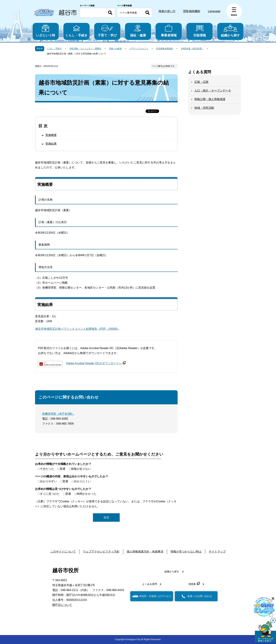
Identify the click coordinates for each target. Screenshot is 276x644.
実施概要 (51, 135)
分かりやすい (48, 481)
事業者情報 (169, 31)
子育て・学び (107, 31)
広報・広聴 (201, 82)
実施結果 (51, 144)
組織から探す (230, 31)
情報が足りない (81, 469)
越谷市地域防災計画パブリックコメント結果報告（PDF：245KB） (77, 329)
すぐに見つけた (50, 494)
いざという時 (46, 31)
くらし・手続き (76, 31)
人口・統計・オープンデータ (213, 91)
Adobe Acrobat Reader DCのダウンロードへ (96, 363)
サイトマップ (217, 552)
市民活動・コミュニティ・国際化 (85, 49)
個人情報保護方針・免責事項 (145, 552)
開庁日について (62, 605)
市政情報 (200, 31)
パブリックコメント (139, 49)
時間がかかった (87, 494)
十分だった (47, 469)
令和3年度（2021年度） (192, 49)
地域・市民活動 (204, 108)
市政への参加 (115, 49)
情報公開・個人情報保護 (210, 99)
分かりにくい (82, 481)
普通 (62, 469)
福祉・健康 (138, 31)
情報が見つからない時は (186, 552)
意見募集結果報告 (165, 49)
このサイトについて (63, 552)
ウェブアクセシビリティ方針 (101, 552)
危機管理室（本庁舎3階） (58, 414)
